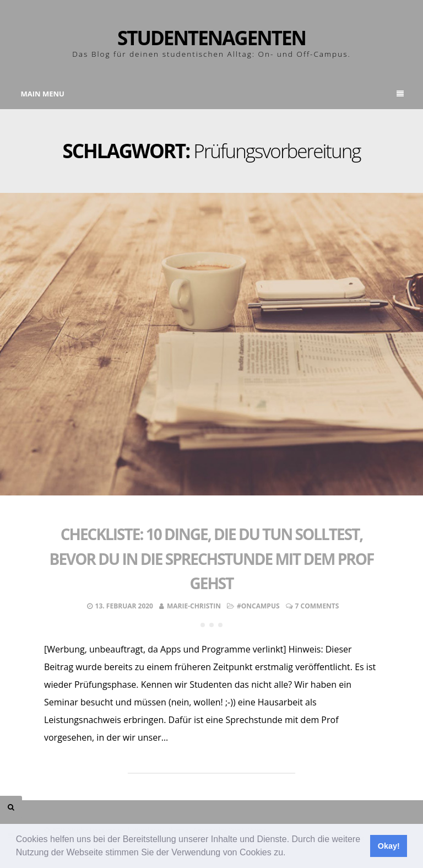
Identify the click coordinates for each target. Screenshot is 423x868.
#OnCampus (258, 606)
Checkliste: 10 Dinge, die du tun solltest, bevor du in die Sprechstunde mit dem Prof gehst (212, 559)
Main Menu (212, 94)
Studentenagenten (211, 38)
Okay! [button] (389, 846)
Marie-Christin (194, 606)
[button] (290, 854)
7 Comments (317, 606)
